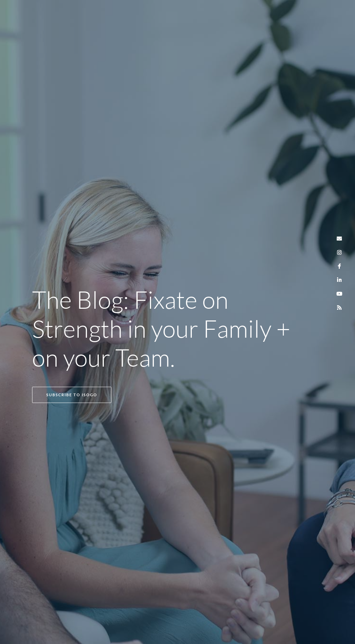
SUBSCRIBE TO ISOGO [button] (72, 395)
